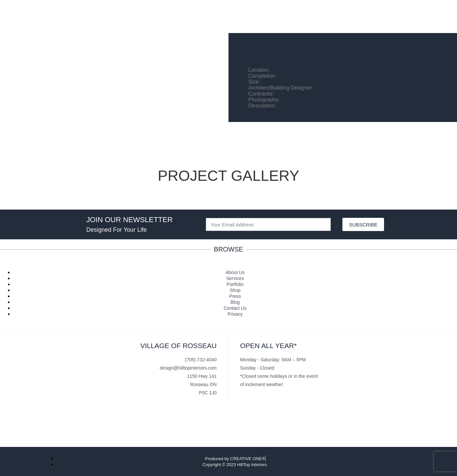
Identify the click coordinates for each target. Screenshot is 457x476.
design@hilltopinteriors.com (188, 368)
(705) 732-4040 (201, 360)
